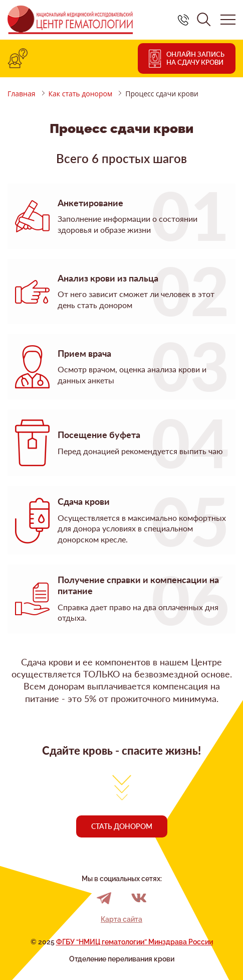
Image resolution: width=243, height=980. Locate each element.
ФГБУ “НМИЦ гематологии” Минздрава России (135, 942)
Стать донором (122, 826)
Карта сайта (121, 919)
